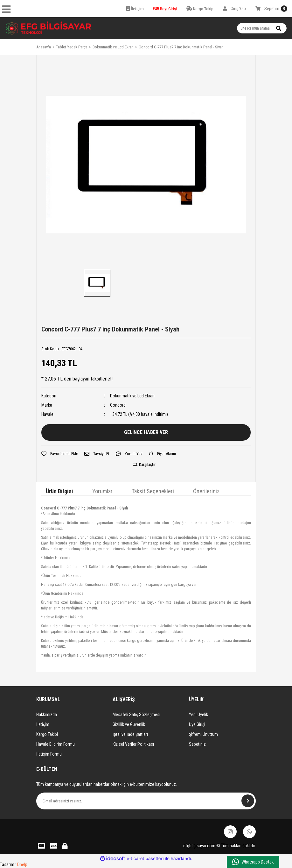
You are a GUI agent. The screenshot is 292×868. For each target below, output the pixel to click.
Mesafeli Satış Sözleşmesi (136, 715)
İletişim (43, 724)
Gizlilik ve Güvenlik (129, 724)
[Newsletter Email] (146, 801)
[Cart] (271, 9)
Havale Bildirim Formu (56, 744)
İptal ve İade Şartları (130, 734)
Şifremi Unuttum (203, 734)
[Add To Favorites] (60, 454)
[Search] (262, 28)
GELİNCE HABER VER (146, 432)
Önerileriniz (206, 491)
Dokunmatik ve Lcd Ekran (132, 396)
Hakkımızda (47, 715)
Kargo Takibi (47, 734)
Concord (118, 405)
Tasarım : (14, 864)
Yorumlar (102, 491)
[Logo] (49, 28)
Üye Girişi (197, 724)
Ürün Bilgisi (59, 491)
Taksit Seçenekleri (153, 491)
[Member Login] (234, 9)
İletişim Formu (49, 754)
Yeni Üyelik (198, 715)
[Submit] (248, 801)
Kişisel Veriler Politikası (133, 744)
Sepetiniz (197, 744)
